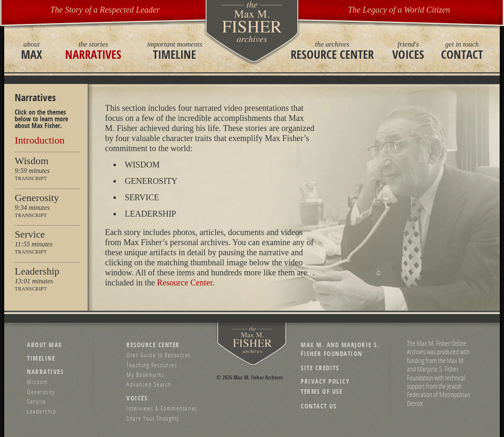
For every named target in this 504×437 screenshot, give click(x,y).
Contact (462, 50)
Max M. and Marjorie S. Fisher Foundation (340, 349)
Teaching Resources (152, 365)
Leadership (37, 271)
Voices (408, 50)
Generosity (37, 198)
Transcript (31, 179)
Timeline (175, 50)
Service (30, 234)
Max (31, 50)
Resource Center (332, 50)
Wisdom (31, 161)
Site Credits (320, 368)
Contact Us (319, 406)
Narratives (93, 50)
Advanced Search (149, 384)
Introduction (40, 140)
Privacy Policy (325, 381)
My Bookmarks (145, 374)
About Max (45, 345)
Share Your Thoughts (153, 418)
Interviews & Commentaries (162, 408)
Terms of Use (322, 391)
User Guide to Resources (159, 355)
